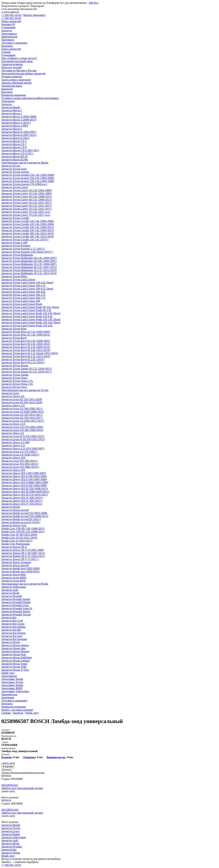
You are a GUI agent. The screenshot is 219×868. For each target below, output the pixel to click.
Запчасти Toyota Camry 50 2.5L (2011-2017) (27, 206)
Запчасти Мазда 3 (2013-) (16, 123)
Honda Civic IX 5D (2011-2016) (19, 538)
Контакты (7, 46)
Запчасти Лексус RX (13, 470)
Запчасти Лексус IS (13, 433)
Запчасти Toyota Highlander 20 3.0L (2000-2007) (29, 261)
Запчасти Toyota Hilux (14, 276)
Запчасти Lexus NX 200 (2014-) (19, 461)
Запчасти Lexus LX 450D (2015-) (20, 455)
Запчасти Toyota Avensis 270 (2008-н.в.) (24, 184)
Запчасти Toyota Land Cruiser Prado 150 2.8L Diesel (31, 319)
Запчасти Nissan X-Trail (15, 670)
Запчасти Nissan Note (14, 654)
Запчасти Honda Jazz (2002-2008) (20, 568)
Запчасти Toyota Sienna (15, 366)
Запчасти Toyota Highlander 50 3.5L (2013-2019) (29, 273)
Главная (6, 52)
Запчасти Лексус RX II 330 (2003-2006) (24, 479)
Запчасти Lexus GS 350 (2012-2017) (22, 418)
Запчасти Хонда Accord (15, 510)
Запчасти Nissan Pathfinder (17, 658)
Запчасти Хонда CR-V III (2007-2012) (23, 553)
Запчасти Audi (10, 590)
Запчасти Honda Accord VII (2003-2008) (24, 513)
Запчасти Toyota (11, 166)
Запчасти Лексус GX (13, 424)
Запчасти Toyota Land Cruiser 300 (21, 301)
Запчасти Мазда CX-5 (14, 141)
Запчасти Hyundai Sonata (16, 599)
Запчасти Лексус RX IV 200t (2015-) (22, 498)
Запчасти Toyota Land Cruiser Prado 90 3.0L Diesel (30, 307)
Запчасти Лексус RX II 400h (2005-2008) (25, 482)
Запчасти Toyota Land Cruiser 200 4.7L (24, 295)
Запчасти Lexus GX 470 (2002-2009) (22, 427)
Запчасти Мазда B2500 (15, 160)
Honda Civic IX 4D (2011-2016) (19, 535)
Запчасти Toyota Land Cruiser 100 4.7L (24, 286)
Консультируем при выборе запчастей (23, 74)
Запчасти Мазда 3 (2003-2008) (19, 117)
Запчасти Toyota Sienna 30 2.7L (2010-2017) (27, 369)
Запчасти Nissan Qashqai (15, 661)
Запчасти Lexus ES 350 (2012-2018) (22, 402)
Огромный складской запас (17, 61)
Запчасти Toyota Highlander (17, 255)
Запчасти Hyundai (12, 596)
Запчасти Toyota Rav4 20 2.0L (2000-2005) (26, 341)
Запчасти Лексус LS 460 (15, 442)
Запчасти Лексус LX (13, 445)
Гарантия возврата (12, 64)
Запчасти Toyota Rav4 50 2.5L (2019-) (23, 362)
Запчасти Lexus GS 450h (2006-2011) (23, 412)
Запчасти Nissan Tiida (14, 667)
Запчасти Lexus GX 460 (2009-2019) (22, 430)
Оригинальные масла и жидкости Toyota (25, 390)
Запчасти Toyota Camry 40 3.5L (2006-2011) (27, 200)
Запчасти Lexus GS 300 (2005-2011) (22, 409)
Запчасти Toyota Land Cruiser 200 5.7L (24, 298)
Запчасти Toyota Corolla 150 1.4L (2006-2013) (28, 227)
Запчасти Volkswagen (14, 587)
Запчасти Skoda (10, 593)
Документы (8, 101)
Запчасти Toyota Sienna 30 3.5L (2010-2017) (27, 372)
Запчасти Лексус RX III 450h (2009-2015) (25, 492)
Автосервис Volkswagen (15, 691)
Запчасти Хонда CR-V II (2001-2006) (23, 550)
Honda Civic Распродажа (16, 544)
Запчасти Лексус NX (13, 458)
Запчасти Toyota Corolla (15, 218)
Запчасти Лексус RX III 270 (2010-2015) (25, 495)
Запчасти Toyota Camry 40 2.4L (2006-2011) (27, 196)
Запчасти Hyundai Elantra (16, 602)
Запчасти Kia (9, 618)
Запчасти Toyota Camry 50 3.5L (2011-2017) (27, 209)
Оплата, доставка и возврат (17, 710)
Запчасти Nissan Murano (15, 651)
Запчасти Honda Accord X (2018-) (21, 522)
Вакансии (7, 89)
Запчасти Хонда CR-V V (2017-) (20, 559)
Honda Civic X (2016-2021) (17, 541)
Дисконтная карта (12, 86)
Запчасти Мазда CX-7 (14, 144)
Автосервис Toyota (12, 682)
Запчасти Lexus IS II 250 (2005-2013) (23, 436)
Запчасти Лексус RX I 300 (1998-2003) (24, 473)
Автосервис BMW (12, 688)
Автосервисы (9, 34)
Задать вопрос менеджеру (16, 80)
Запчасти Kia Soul (12, 636)
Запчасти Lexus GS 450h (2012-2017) (23, 421)
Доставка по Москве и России (19, 70)
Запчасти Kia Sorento (14, 633)
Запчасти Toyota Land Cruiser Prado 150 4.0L (27, 326)
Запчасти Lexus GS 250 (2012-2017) (22, 415)
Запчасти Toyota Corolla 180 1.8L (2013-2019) (28, 236)
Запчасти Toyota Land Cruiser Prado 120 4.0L (27, 316)
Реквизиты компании (14, 95)
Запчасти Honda (11, 507)
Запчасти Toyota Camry (15, 187)
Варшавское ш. (56, 757)
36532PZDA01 (10, 785)
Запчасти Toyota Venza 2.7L (17, 381)
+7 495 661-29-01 (11, 865)
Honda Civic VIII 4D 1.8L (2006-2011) (23, 528)
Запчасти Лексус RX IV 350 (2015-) (22, 504)
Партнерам (8, 40)
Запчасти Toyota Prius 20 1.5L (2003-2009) (26, 332)
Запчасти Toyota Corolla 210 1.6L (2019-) (25, 239)
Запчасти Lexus (10, 393)
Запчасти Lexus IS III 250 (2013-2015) (23, 439)
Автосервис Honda (12, 685)
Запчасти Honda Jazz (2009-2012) (20, 571)
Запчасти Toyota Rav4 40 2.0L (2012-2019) (26, 350)
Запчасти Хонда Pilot (14, 575)
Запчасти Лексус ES (13, 396)
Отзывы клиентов (12, 77)
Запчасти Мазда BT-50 (14, 157)
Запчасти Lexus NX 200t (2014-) (20, 464)
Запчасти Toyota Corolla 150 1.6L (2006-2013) (28, 230)
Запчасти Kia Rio (11, 630)
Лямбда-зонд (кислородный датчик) (22, 788)
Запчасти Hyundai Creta (15, 605)
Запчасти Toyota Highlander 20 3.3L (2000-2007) (29, 264)
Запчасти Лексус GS (13, 405)
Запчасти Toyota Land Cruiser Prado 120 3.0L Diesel (31, 313)
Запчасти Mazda (11, 107)
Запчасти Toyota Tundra (15, 375)
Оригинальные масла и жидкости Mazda (25, 163)
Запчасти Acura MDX (14, 578)
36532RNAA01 (10, 810)
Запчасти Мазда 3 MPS (15, 126)
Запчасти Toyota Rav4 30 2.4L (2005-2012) (26, 347)
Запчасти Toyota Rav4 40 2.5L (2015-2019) (26, 356)
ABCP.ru (93, 3)
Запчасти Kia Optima (13, 627)
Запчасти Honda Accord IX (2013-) (21, 519)
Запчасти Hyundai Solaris (16, 611)
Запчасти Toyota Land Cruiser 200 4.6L (24, 292)
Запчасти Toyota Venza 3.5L (17, 384)
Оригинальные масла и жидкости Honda (25, 584)
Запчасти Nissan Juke (14, 648)
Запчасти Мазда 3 (12, 113)
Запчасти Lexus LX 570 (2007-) (19, 452)
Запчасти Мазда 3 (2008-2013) (19, 120)
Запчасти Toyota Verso (14, 387)
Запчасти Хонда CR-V (14, 547)
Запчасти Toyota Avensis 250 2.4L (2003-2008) (28, 181)
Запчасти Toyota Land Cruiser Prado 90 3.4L (26, 310)
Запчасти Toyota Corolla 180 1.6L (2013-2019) (28, 233)
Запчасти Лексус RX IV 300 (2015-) (22, 501)
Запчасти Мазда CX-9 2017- (18, 153)
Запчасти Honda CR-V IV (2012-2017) (23, 556)
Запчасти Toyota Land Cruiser (18, 279)
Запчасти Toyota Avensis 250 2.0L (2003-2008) (28, 178)
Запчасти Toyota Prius (14, 329)
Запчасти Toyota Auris (14, 169)
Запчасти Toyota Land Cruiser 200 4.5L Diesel (27, 289)
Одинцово (29, 757)
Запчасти (7, 30)
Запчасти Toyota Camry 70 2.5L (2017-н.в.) (26, 212)
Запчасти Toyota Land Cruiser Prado (22, 304)
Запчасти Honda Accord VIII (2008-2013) (25, 516)
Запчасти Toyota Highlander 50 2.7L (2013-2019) (29, 270)
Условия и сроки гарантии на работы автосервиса (30, 98)
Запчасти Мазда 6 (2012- (16, 138)
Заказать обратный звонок (17, 83)
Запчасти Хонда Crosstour (16, 562)
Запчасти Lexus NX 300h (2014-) (20, 467)
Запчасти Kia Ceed (12, 621)
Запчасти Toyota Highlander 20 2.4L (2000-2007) (29, 258)
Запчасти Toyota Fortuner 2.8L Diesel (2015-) (27, 252)
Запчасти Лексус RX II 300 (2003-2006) (24, 476)
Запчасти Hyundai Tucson (16, 614)
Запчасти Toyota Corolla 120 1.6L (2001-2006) (28, 224)
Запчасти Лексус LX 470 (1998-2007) (23, 449)
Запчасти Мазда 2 (12, 110)
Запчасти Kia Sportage (14, 639)
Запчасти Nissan (11, 642)
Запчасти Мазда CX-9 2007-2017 (20, 150)
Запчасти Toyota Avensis (15, 172)
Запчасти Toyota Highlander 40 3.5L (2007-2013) (29, 267)
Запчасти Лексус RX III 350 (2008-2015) (25, 488)
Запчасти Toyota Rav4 (14, 338)
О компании (8, 27)
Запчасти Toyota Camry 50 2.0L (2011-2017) (27, 203)
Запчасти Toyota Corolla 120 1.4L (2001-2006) (28, 221)
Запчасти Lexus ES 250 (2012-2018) (22, 399)
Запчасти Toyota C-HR (14, 243)
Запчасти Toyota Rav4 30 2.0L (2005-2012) (26, 344)
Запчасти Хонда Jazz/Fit (15, 565)
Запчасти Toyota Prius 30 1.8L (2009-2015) (26, 335)
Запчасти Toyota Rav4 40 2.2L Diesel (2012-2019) (30, 353)
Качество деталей (12, 67)
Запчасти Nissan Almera (15, 645)
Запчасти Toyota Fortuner (16, 246)
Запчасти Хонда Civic (14, 525)
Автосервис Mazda (12, 679)
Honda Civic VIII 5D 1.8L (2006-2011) (23, 532)
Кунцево (7, 757)
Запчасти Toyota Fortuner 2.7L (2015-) (23, 249)
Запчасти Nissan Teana (14, 664)
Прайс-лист (8, 673)
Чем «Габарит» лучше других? (19, 58)
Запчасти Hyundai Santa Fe (17, 608)
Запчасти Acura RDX (14, 581)
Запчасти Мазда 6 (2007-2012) (19, 135)
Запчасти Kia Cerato (13, 624)
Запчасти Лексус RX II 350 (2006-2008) (24, 485)
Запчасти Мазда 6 (12, 129)
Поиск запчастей (11, 49)
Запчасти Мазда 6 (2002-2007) (19, 132)
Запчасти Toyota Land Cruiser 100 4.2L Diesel (27, 283)
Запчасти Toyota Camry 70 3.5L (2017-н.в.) (26, 215)
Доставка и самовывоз (14, 43)
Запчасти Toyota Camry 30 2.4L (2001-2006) (27, 190)
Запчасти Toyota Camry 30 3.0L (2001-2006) (27, 193)
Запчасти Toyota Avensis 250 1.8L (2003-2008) (28, 175)
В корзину (8, 766)
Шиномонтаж (9, 37)
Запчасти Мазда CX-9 (14, 147)
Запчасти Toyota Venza (14, 378)
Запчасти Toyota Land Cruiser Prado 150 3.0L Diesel (31, 322)
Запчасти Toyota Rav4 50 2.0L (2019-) (23, 359)
